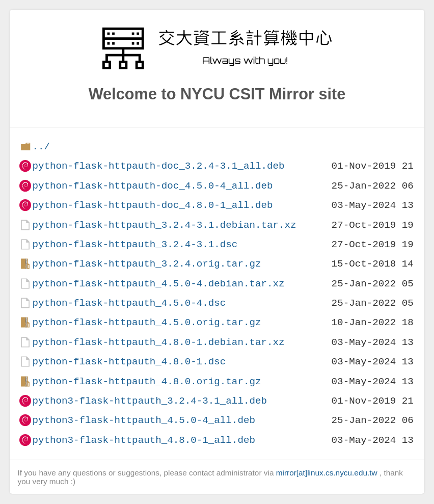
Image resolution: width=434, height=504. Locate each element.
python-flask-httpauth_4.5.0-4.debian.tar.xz (158, 284)
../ (41, 147)
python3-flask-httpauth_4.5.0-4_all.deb (143, 420)
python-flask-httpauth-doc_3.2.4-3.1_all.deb (158, 166)
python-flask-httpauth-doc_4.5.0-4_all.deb (152, 186)
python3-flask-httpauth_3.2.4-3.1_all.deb (150, 401)
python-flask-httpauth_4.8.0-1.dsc (129, 362)
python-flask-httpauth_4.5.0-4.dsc (129, 303)
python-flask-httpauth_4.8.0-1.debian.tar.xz (158, 342)
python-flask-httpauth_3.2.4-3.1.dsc (135, 244)
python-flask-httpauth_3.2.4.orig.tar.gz (146, 264)
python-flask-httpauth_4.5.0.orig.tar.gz (146, 322)
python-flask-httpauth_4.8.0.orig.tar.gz (146, 381)
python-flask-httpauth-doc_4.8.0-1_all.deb (152, 205)
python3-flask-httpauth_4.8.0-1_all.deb (143, 440)
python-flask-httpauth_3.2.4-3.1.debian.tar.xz (164, 225)
